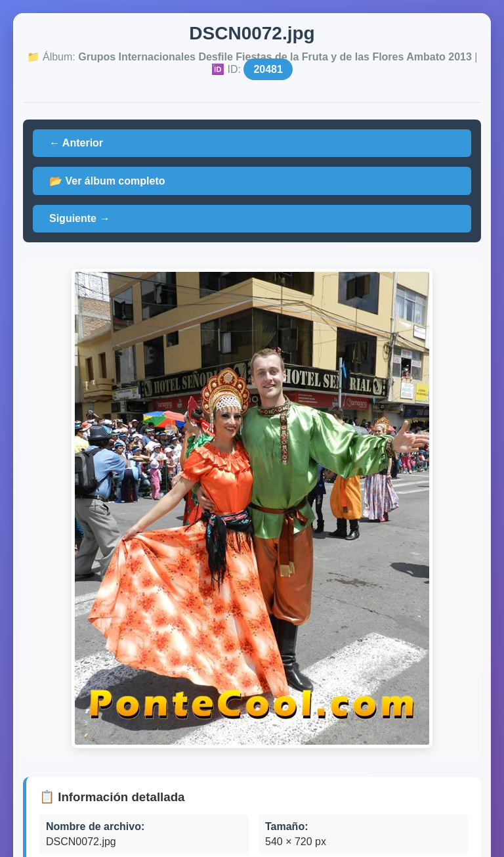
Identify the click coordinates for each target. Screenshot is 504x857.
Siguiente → (79, 218)
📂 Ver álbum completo (107, 181)
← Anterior (76, 143)
